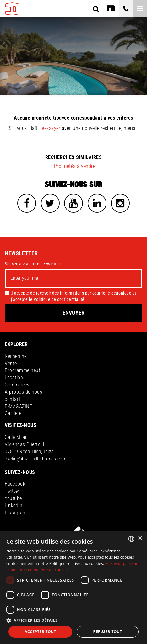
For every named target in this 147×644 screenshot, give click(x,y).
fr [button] (111, 8)
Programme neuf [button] (22, 370)
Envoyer (73, 313)
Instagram (16, 513)
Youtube (13, 498)
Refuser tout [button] (108, 632)
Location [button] (14, 378)
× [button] (140, 538)
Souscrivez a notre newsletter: (33, 264)
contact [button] (13, 399)
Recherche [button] (16, 356)
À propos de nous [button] (23, 392)
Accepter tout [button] (40, 632)
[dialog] (73, 588)
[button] (73, 620)
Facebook (15, 484)
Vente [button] (11, 363)
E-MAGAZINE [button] (18, 406)
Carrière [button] (13, 413)
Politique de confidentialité (59, 299)
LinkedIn (14, 506)
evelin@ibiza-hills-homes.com (35, 459)
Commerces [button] (17, 385)
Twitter (12, 491)
